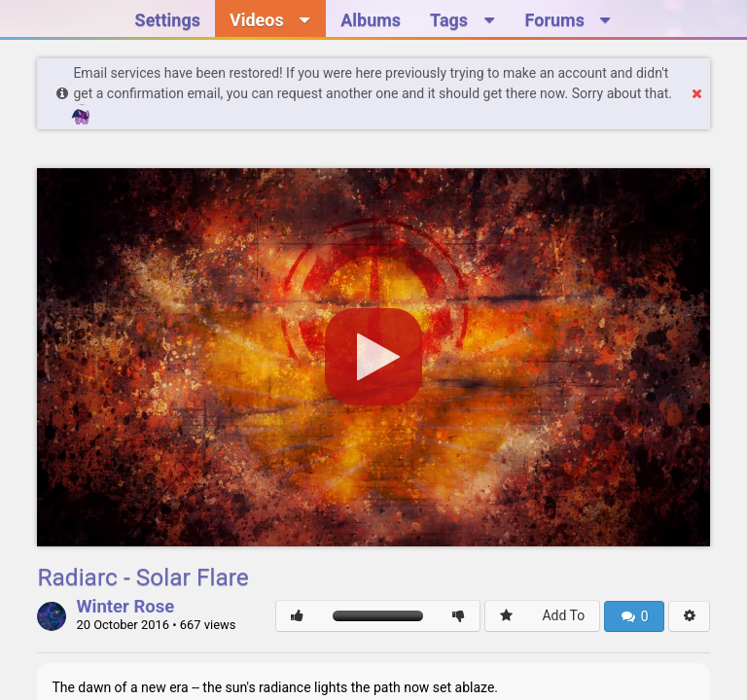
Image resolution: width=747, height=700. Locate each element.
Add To (563, 615)
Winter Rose (125, 608)
